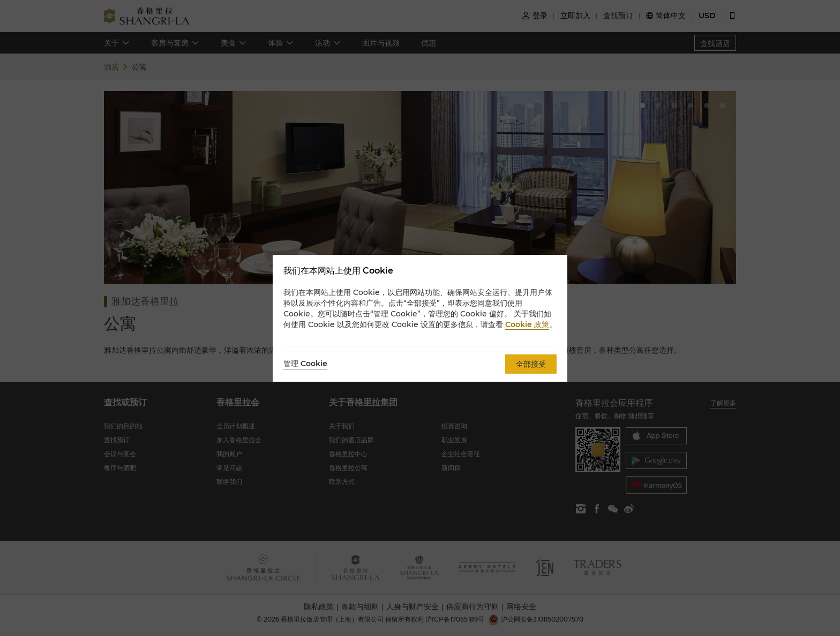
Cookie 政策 (527, 324)
